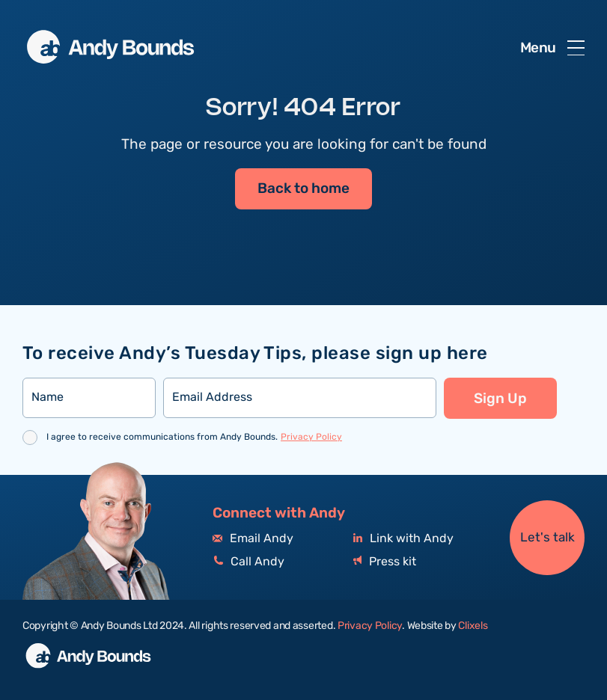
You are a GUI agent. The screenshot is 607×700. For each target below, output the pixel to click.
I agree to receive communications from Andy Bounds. (194, 437)
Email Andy (253, 539)
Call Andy (248, 562)
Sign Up (500, 399)
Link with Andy (403, 539)
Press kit (385, 562)
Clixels (473, 626)
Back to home (303, 188)
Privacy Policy (311, 437)
